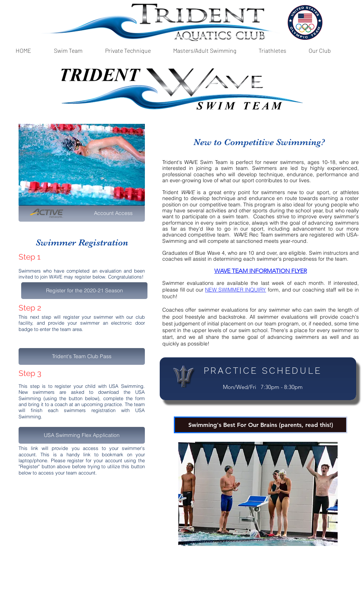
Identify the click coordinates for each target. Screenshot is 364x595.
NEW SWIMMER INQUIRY (235, 290)
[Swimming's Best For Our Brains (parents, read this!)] (261, 425)
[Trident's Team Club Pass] (82, 356)
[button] (68, 51)
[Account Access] (82, 213)
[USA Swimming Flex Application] (82, 435)
